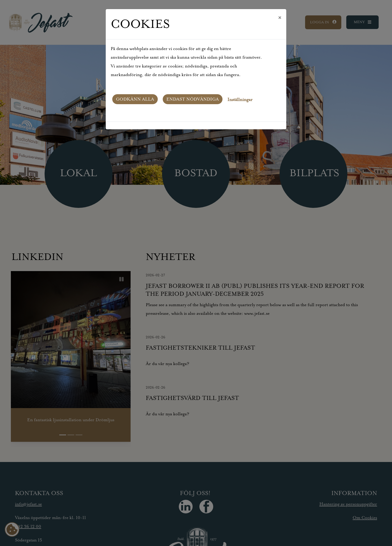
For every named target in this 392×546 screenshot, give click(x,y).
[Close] (280, 18)
